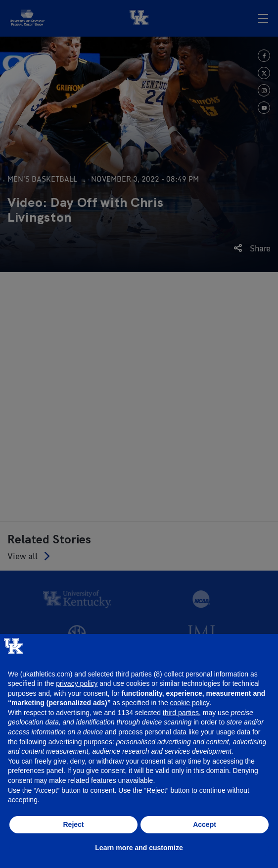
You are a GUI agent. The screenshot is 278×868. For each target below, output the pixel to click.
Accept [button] (205, 824)
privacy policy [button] (77, 683)
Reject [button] (73, 824)
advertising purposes (80, 742)
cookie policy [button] (190, 703)
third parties (181, 713)
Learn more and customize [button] (139, 848)
